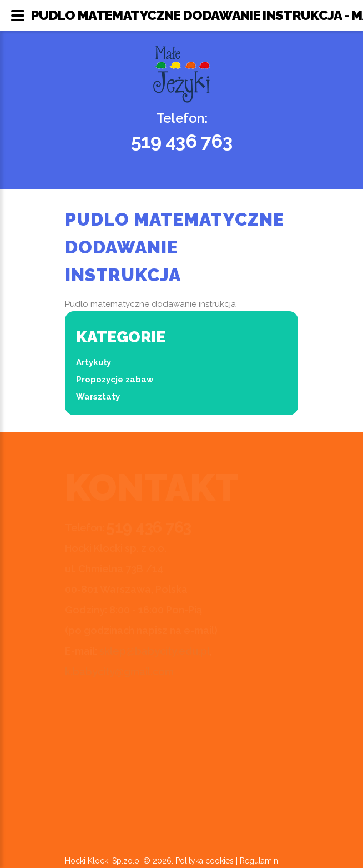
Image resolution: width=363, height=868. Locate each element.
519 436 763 (182, 141)
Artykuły (94, 362)
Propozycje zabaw (115, 380)
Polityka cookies (205, 861)
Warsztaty (98, 397)
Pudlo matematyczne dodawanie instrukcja (150, 304)
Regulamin (259, 861)
